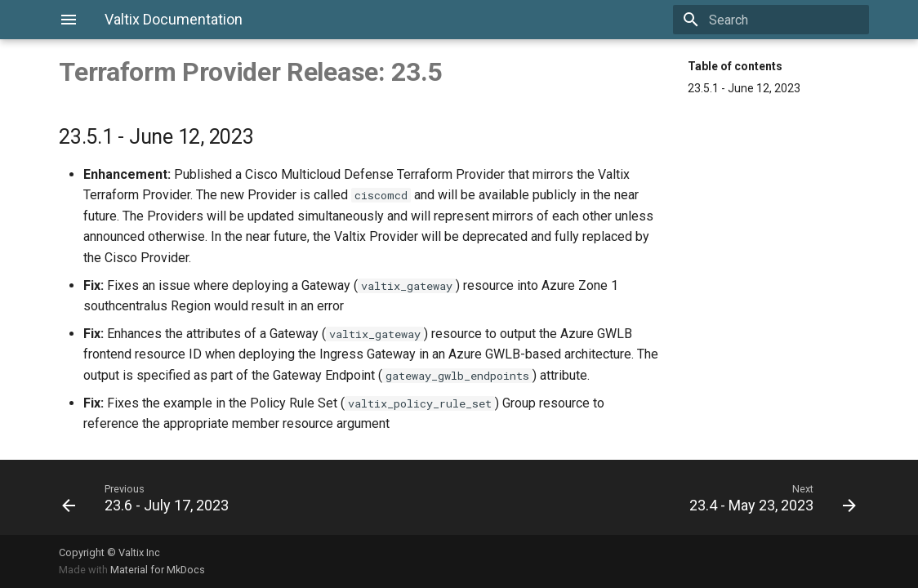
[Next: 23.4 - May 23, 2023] (664, 497)
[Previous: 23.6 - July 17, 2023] (254, 497)
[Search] (773, 20)
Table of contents (735, 66)
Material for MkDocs (158, 570)
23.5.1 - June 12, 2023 (744, 88)
